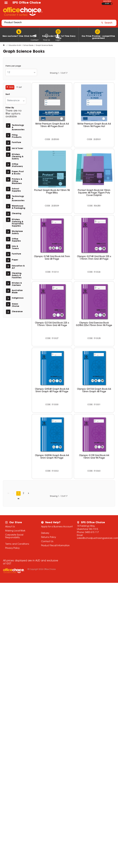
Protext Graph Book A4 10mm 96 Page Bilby (52, 192)
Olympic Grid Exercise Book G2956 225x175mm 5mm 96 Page (94, 324)
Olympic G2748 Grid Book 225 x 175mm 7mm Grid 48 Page (94, 258)
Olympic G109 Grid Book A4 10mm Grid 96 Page (94, 457)
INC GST (111, 4)
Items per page (13, 66)
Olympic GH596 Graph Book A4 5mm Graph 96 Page (52, 457)
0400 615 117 (92, 533)
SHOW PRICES (107, 1)
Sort (8, 94)
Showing (59, 73)
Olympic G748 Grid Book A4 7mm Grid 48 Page (52, 258)
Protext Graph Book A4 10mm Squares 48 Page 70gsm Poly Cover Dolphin (94, 193)
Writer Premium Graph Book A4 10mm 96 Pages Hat (94, 125)
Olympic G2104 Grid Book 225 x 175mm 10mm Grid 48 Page (52, 324)
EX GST (107, 4)
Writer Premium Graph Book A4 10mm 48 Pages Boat (52, 125)
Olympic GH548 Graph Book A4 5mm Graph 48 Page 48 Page (52, 390)
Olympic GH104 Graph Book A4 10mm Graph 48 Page (94, 390)
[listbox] (21, 72)
